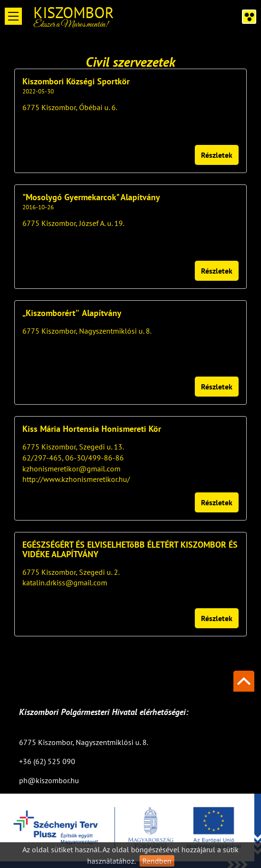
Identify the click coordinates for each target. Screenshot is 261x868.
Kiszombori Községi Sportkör (76, 82)
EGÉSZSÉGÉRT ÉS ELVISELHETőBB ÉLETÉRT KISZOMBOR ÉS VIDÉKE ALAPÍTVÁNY (130, 550)
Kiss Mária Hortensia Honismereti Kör (92, 429)
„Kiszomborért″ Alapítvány (72, 313)
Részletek (217, 155)
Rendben (157, 861)
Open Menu (13, 16)
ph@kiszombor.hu (49, 780)
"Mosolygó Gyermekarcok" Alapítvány (91, 197)
